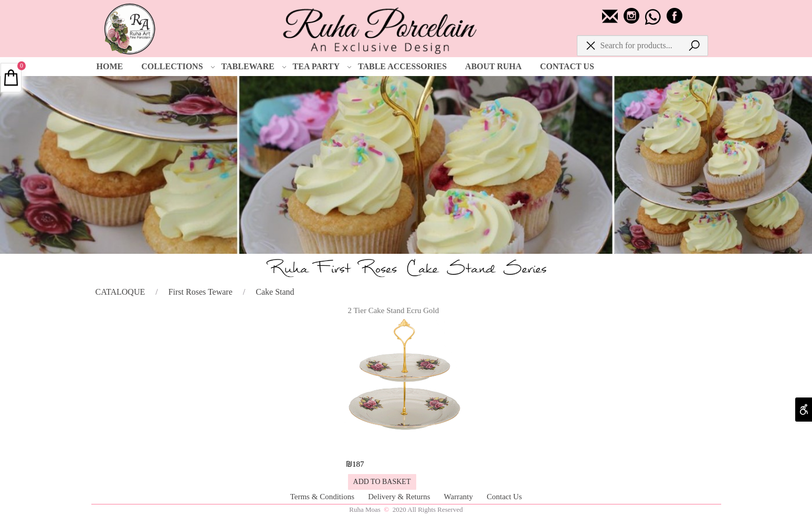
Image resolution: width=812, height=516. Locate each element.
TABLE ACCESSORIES (402, 66)
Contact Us (504, 497)
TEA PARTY (322, 67)
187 (358, 464)
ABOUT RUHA (493, 66)
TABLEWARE (254, 67)
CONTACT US (567, 66)
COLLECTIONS (178, 67)
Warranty (460, 497)
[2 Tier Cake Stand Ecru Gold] (406, 445)
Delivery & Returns (400, 497)
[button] (382, 482)
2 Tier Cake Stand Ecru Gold (394, 310)
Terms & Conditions (323, 497)
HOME (110, 66)
